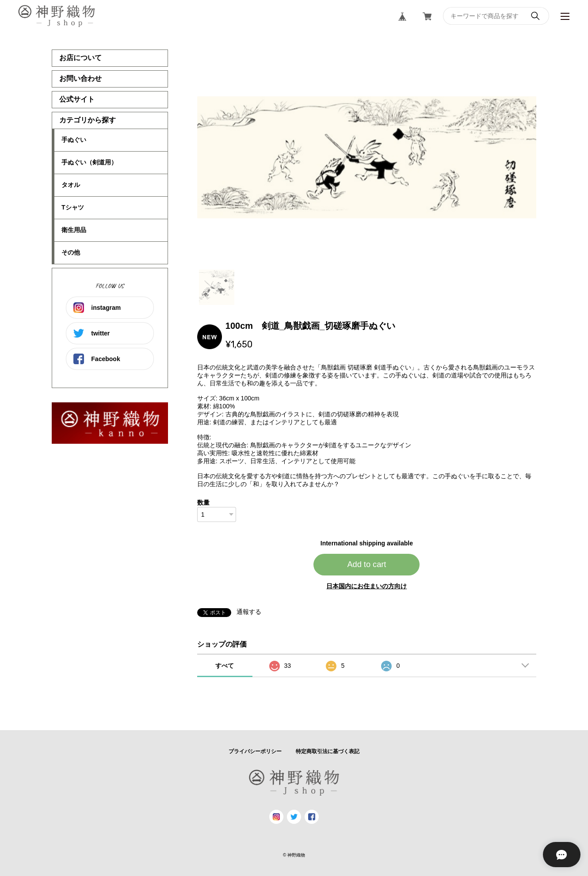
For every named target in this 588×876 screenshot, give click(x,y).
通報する (249, 612)
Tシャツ (73, 207)
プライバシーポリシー (255, 751)
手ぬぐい (74, 140)
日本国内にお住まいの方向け (367, 586)
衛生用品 (74, 230)
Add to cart (367, 564)
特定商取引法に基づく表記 (328, 751)
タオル (71, 185)
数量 (203, 503)
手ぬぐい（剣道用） (89, 162)
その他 (71, 252)
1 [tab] (217, 287)
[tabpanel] (367, 157)
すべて (225, 666)
